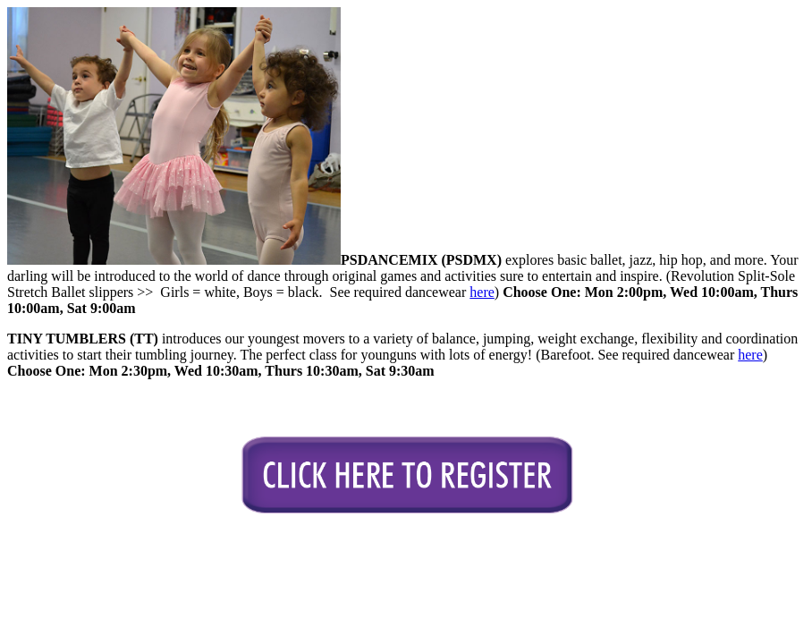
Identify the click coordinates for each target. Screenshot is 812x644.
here (482, 292)
